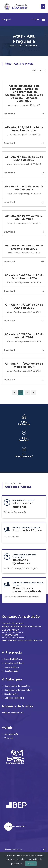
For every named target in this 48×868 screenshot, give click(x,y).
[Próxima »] (34, 393)
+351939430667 (11, 635)
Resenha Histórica (13, 659)
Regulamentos (12, 694)
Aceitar (31, 864)
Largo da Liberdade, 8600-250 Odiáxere (23, 627)
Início (12, 46)
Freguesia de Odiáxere (13, 623)
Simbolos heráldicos (14, 663)
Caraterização (11, 671)
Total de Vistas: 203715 (13, 713)
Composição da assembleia (18, 690)
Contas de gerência (14, 698)
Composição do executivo (17, 686)
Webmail (9, 738)
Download (24, 114)
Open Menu (44, 20)
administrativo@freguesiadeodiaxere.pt (23, 640)
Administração (11, 734)
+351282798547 (11, 630)
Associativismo (12, 667)
